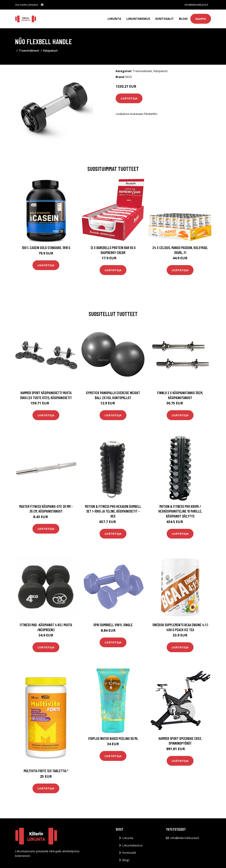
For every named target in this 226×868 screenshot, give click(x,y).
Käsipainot (50, 51)
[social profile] (42, 5)
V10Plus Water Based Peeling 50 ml (113, 738)
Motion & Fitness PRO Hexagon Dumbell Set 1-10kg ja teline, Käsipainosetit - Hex (113, 511)
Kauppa (201, 19)
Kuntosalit (165, 19)
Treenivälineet (29, 51)
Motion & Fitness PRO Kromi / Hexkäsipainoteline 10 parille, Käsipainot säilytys (180, 511)
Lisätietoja (129, 98)
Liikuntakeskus (138, 19)
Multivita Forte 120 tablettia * (46, 771)
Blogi (183, 19)
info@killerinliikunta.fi (196, 5)
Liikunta (114, 19)
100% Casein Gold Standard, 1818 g (46, 248)
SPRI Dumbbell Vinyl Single (113, 625)
